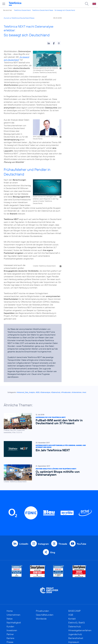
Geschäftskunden (45, 615)
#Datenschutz (56, 392)
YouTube (81, 544)
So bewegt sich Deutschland (65, 10)
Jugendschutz (75, 634)
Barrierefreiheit (76, 638)
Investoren (12, 630)
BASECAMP (74, 611)
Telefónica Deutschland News (43, 10)
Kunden (10, 626)
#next (84, 392)
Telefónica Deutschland (22, 10)
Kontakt (72, 619)
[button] (49, 43)
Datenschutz (75, 626)
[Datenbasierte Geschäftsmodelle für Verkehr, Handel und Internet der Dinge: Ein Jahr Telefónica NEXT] (48, 449)
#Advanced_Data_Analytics (26, 392)
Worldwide (41, 619)
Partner (10, 634)
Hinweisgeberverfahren (80, 630)
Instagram (43, 544)
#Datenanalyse (45, 392)
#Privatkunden (66, 392)
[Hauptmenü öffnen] (4, 4)
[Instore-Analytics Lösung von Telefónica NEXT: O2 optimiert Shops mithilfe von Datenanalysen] (48, 474)
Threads (63, 544)
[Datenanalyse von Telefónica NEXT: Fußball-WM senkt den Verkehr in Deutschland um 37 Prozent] (48, 423)
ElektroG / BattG (77, 623)
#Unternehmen (77, 392)
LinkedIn (24, 544)
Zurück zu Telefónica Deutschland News (19, 18)
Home (10, 611)
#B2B (38, 392)
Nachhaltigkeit (14, 623)
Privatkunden (42, 611)
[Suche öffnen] (87, 4)
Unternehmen (13, 615)
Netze (10, 619)
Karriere (10, 638)
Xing (53, 552)
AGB (71, 615)
